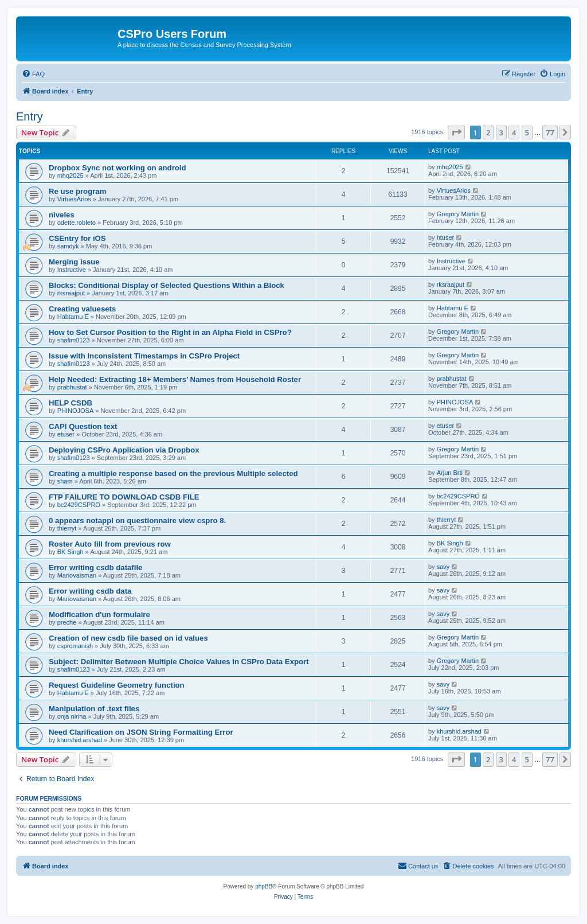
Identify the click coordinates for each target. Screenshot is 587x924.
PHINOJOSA (76, 411)
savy (443, 567)
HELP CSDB (71, 403)
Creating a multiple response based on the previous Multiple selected (173, 473)
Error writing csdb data (90, 591)
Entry (30, 116)
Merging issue (74, 262)
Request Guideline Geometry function (117, 685)
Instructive (72, 270)
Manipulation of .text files (94, 709)
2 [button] (488, 132)
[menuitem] (33, 74)
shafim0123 (74, 340)
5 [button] (527, 132)
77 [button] (550, 132)
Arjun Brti (450, 473)
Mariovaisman (77, 575)
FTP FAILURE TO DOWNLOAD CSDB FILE (124, 497)
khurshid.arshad (80, 740)
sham (65, 481)
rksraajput (71, 293)
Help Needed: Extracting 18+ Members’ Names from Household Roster (175, 379)
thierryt (67, 528)
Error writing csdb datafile (95, 568)
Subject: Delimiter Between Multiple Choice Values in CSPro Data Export (179, 662)
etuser (66, 434)
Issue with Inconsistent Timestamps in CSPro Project (144, 356)
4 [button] (514, 132)
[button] (456, 132)
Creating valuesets (82, 309)
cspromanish (75, 646)
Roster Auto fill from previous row (110, 544)
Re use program (77, 191)
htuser (446, 237)
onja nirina (72, 716)
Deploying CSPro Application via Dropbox (124, 450)
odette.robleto (77, 223)
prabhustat (72, 387)
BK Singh (71, 552)
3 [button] (501, 132)
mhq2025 (71, 176)
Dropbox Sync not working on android (118, 168)
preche (67, 622)
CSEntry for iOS (77, 238)
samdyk (68, 246)
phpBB (264, 886)
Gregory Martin (458, 214)
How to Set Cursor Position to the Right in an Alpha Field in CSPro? (170, 332)
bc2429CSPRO (79, 505)
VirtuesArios (74, 199)
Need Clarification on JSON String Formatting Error (141, 732)
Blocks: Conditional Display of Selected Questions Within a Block (167, 285)
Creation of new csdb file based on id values (128, 638)
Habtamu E (73, 317)
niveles (62, 215)
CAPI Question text (83, 426)
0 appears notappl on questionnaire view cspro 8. (137, 521)
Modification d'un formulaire (99, 615)
